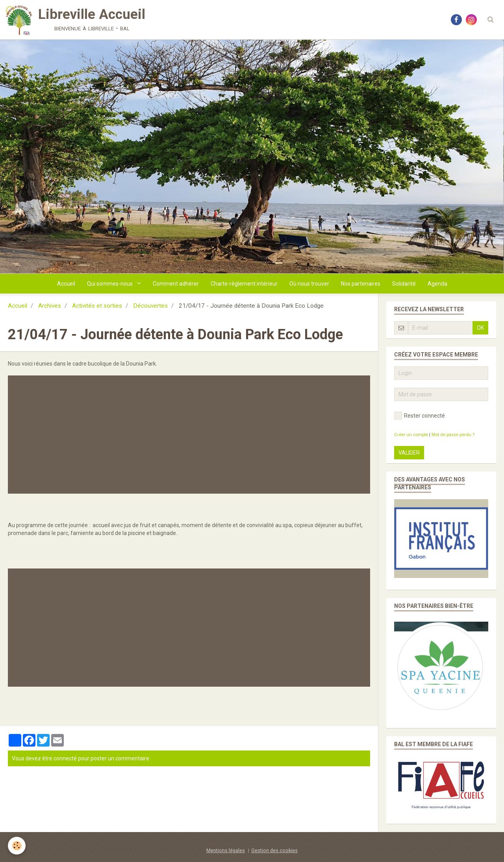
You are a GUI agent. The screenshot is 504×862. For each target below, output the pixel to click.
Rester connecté (420, 416)
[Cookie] (17, 846)
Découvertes (150, 306)
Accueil (66, 284)
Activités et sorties (97, 306)
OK (480, 328)
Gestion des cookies (274, 850)
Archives (50, 306)
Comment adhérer (176, 284)
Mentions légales (226, 850)
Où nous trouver (309, 284)
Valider (409, 453)
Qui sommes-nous (110, 284)
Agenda (437, 284)
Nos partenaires (361, 284)
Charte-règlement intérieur (244, 284)
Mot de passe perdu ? (453, 435)
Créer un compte (411, 435)
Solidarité (404, 284)
